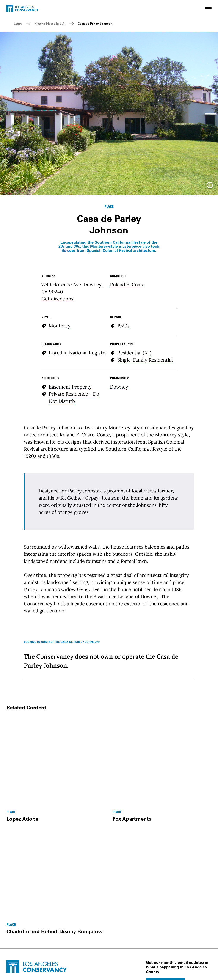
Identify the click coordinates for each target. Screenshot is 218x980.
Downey (119, 387)
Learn (18, 24)
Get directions (57, 299)
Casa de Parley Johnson (95, 24)
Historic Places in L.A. (50, 24)
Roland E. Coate (127, 285)
